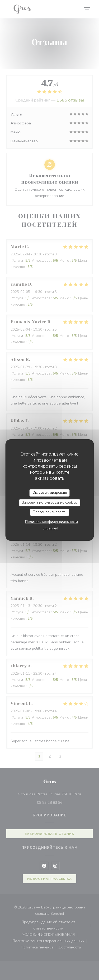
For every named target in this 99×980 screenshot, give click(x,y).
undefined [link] (50, 528)
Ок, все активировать (50, 493)
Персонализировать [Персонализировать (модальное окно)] (49, 512)
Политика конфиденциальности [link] (51, 522)
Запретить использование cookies (49, 503)
